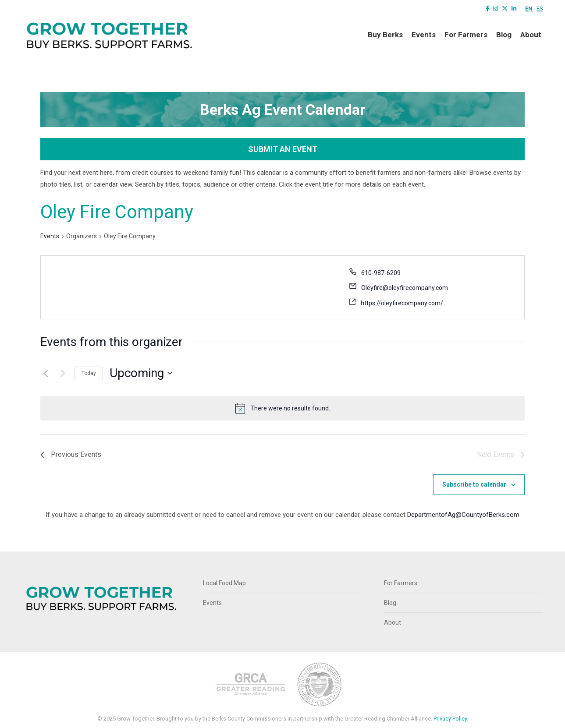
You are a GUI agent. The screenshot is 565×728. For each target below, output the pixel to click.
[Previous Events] (46, 373)
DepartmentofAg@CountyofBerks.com (463, 515)
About (393, 622)
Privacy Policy (450, 719)
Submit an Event (283, 149)
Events (50, 236)
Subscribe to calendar (474, 484)
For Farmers (401, 583)
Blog (390, 603)
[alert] (290, 408)
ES (540, 9)
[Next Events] (63, 373)
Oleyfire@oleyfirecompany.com (405, 288)
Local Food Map (224, 583)
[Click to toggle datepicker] (141, 373)
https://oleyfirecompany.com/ (402, 303)
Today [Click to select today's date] (89, 373)
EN (529, 9)
